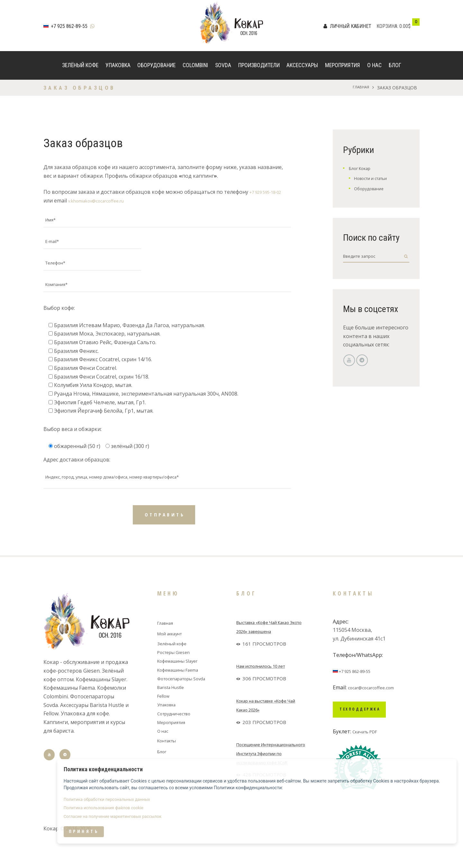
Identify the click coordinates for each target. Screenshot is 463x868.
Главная (359, 88)
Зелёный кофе (80, 65)
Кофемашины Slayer (182, 680)
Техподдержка (372, 730)
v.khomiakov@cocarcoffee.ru (103, 201)
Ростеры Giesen (177, 671)
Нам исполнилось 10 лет (267, 685)
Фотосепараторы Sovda (187, 697)
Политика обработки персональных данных (365, 812)
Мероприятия (343, 65)
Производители (259, 65)
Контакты (170, 759)
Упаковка (118, 65)
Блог (395, 65)
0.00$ (405, 26)
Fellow (165, 715)
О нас (374, 65)
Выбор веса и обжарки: (73, 444)
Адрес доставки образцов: (77, 474)
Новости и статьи (376, 178)
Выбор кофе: (59, 323)
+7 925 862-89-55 (69, 26)
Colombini (195, 65)
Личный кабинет (351, 26)
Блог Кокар (363, 168)
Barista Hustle (174, 706)
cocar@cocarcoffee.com (376, 706)
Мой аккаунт (174, 653)
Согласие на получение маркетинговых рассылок (370, 833)
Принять (342, 850)
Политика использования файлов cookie (361, 823)
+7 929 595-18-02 (270, 192)
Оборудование (156, 65)
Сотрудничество (178, 732)
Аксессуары (302, 65)
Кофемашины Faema (183, 689)
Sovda (223, 65)
